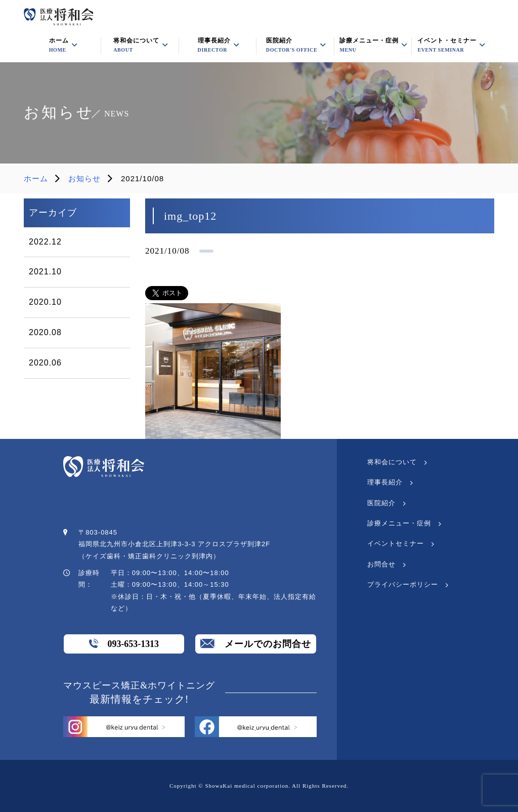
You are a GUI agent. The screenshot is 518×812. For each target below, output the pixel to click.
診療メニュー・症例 (369, 45)
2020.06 (45, 363)
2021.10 (45, 272)
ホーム (36, 178)
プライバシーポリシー (403, 584)
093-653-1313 (124, 643)
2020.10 (45, 302)
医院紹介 (292, 45)
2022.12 (45, 242)
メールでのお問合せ (256, 643)
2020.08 (45, 332)
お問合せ (381, 564)
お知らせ (84, 178)
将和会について (392, 462)
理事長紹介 (385, 482)
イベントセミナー (396, 543)
